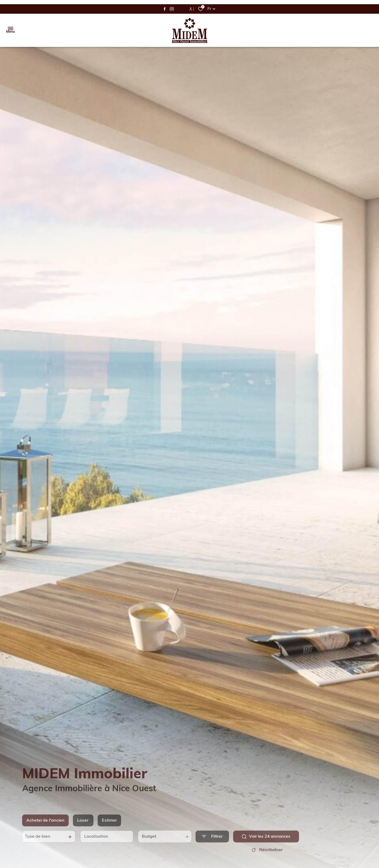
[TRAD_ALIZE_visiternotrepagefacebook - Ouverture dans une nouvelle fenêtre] (165, 9)
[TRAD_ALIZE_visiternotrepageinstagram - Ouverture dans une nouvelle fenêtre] (172, 9)
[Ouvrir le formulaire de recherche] (212, 843)
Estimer (109, 826)
